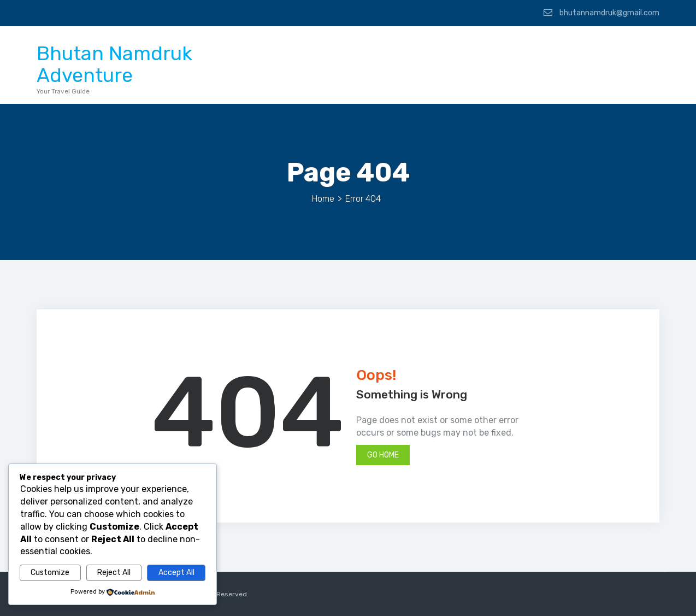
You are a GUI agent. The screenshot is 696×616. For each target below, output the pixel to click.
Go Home (383, 455)
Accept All (176, 573)
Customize (50, 573)
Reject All (114, 573)
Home (323, 199)
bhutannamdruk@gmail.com (601, 13)
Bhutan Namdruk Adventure (114, 64)
